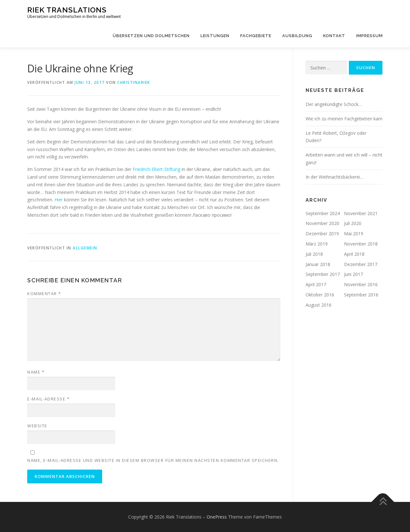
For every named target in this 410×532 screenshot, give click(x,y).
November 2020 (322, 223)
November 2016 (361, 284)
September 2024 (323, 213)
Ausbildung (297, 36)
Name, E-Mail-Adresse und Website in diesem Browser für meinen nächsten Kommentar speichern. (153, 460)
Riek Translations (67, 10)
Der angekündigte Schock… (334, 104)
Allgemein (85, 248)
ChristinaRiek (134, 82)
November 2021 (361, 213)
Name (36, 372)
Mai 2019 (354, 234)
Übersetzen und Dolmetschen (151, 36)
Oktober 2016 (320, 295)
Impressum (369, 36)
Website (37, 426)
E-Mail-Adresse (48, 399)
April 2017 (316, 284)
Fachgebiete (256, 36)
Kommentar (44, 294)
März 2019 (317, 244)
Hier (59, 200)
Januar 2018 (318, 264)
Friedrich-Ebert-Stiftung (156, 169)
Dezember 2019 (322, 234)
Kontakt (334, 36)
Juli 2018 (314, 254)
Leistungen (215, 36)
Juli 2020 (353, 223)
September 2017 (323, 274)
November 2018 (361, 244)
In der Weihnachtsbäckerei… (335, 177)
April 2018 (354, 254)
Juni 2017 (353, 274)
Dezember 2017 (361, 264)
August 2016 (319, 305)
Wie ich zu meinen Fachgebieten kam (344, 119)
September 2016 (361, 295)
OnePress (217, 517)
